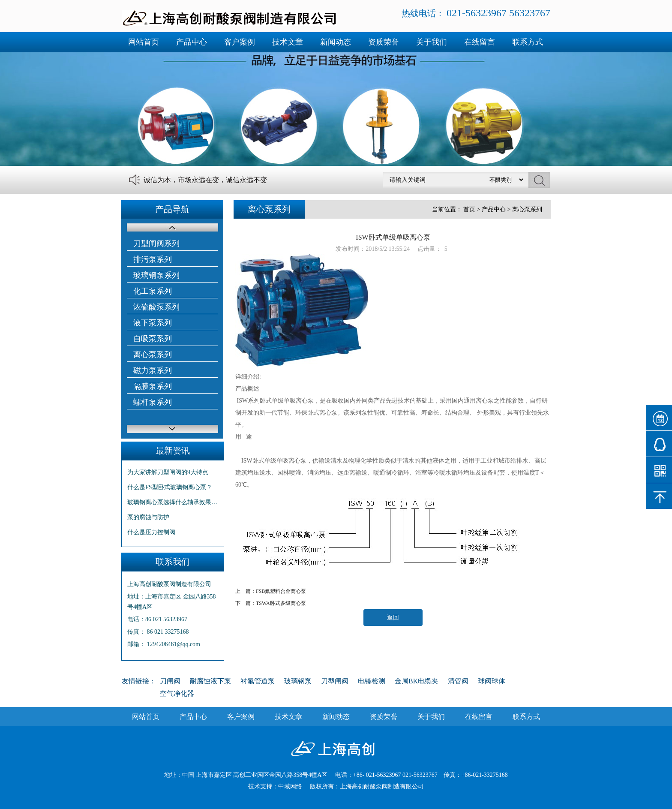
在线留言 (480, 42)
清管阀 (458, 681)
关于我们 (432, 42)
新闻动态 (336, 42)
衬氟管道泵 (258, 681)
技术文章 (288, 42)
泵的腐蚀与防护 (148, 517)
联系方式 (528, 42)
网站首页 (144, 42)
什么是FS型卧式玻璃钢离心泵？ (170, 487)
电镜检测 (372, 681)
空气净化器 (177, 693)
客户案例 (240, 42)
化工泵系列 (153, 291)
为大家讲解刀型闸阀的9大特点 (168, 472)
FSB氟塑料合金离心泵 (281, 591)
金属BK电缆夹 (417, 681)
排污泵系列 (153, 259)
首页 (469, 209)
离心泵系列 (153, 355)
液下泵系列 (153, 323)
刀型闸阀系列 (156, 244)
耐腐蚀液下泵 (210, 681)
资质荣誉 (384, 42)
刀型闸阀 (335, 681)
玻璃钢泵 (298, 681)
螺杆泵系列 (153, 402)
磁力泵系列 (153, 370)
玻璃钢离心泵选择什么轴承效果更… (173, 502)
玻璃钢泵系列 (156, 275)
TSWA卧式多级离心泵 (281, 603)
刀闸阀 (170, 681)
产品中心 (192, 42)
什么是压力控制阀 (151, 532)
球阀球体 (492, 681)
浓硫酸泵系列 (156, 307)
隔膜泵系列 (153, 386)
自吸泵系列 (153, 339)
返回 (393, 618)
